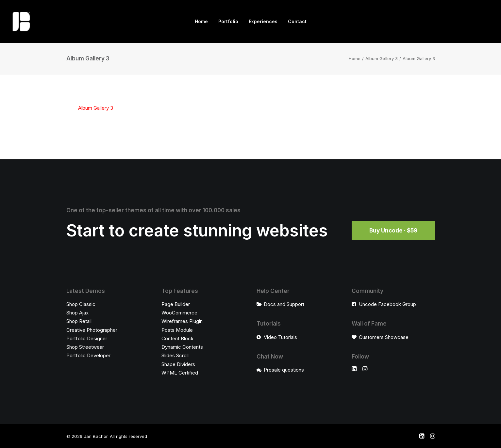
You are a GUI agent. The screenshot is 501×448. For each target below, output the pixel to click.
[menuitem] (201, 22)
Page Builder (176, 304)
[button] (354, 369)
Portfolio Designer (87, 338)
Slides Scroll (175, 355)
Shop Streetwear (85, 347)
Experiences (263, 21)
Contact (297, 21)
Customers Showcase (384, 337)
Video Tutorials (280, 337)
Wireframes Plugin (182, 321)
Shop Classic (81, 304)
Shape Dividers (178, 364)
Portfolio (228, 21)
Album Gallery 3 (382, 58)
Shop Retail (79, 321)
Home (201, 21)
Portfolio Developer (88, 355)
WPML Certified (180, 373)
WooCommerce (179, 313)
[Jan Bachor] (21, 22)
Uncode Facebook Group (387, 304)
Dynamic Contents (182, 347)
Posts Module (177, 330)
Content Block (177, 338)
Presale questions (284, 370)
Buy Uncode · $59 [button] (393, 231)
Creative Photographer (92, 330)
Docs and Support (284, 304)
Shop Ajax (77, 313)
